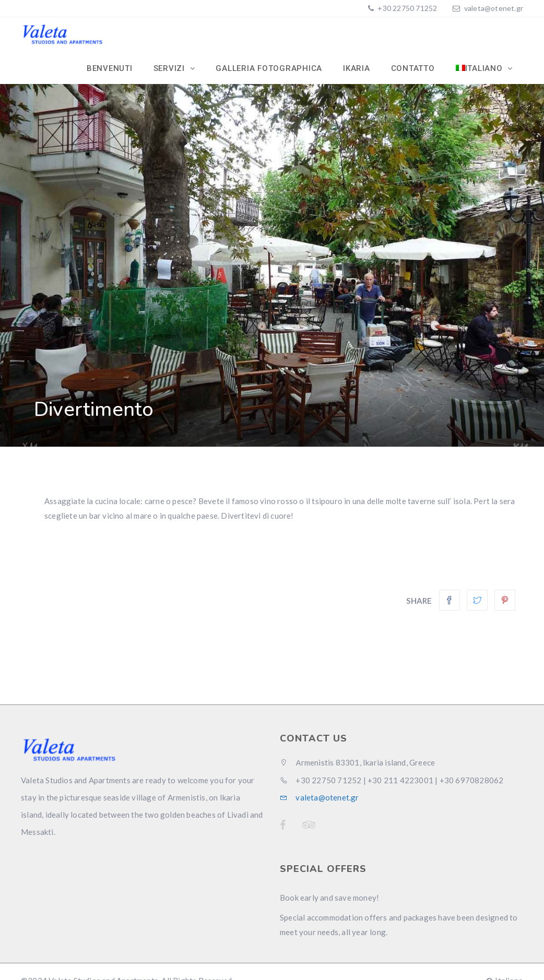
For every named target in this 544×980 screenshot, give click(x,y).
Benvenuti (110, 68)
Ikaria (357, 68)
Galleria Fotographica (269, 68)
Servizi (170, 68)
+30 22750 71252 (406, 8)
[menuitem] (484, 68)
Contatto (413, 68)
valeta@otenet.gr (494, 8)
